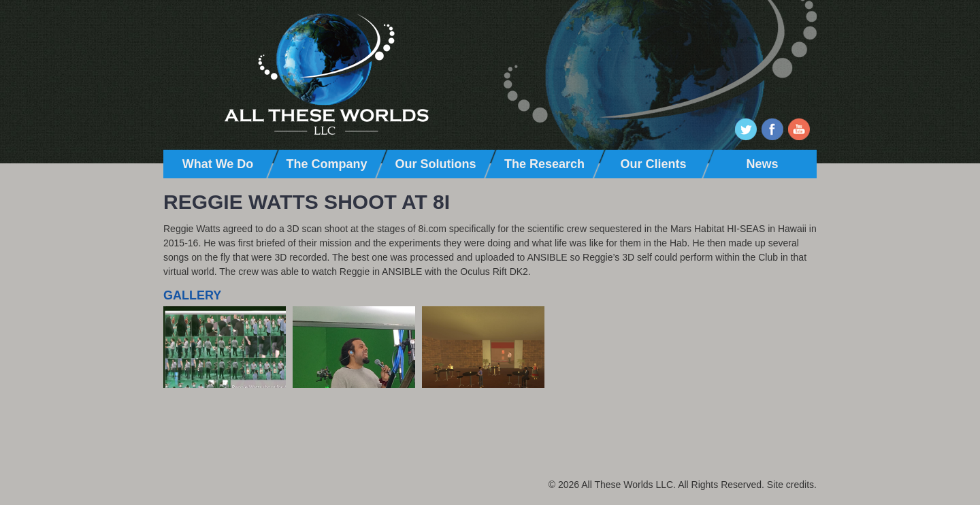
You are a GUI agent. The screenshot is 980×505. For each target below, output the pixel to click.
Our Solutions (436, 164)
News (762, 164)
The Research (544, 164)
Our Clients (653, 164)
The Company (326, 164)
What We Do (218, 164)
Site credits (790, 485)
